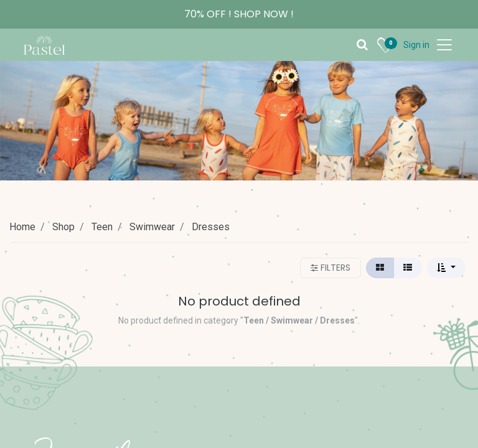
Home (22, 227)
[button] (446, 268)
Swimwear (152, 227)
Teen (102, 227)
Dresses (211, 227)
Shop (63, 227)
